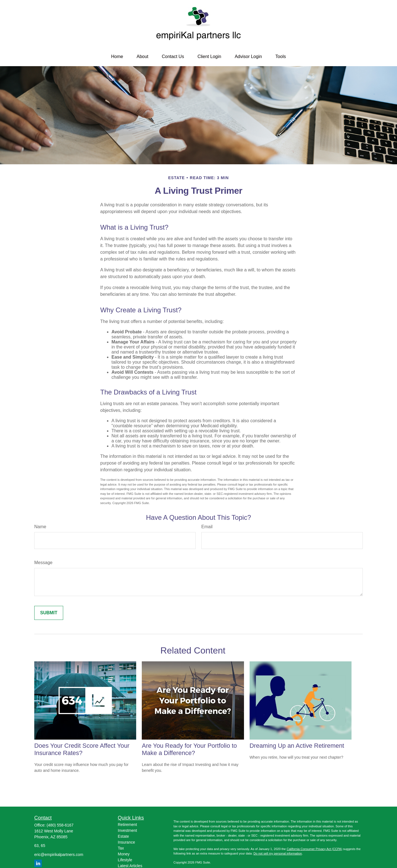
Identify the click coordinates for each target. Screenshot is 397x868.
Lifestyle (125, 860)
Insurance (126, 842)
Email (207, 527)
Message (43, 563)
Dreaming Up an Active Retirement (297, 746)
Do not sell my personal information (278, 853)
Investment (127, 830)
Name (40, 527)
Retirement (127, 825)
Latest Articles (130, 866)
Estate (124, 836)
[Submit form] (49, 613)
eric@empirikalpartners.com (59, 855)
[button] (117, 57)
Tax (121, 848)
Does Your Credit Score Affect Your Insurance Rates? (82, 749)
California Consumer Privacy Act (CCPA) (314, 849)
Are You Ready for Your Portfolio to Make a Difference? (189, 749)
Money (124, 854)
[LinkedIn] (38, 863)
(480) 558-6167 (60, 825)
